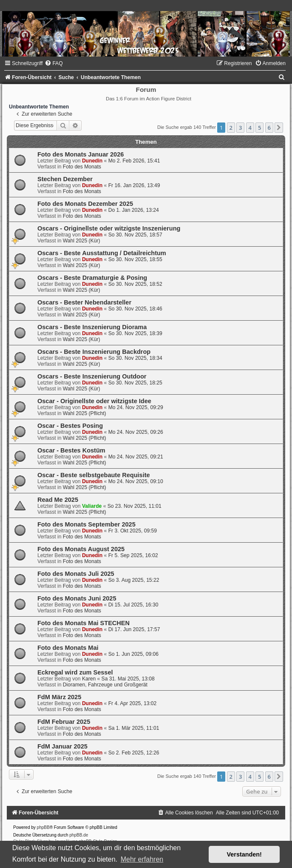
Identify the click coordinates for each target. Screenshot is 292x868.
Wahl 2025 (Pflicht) (85, 413)
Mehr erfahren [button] (142, 859)
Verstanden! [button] (244, 854)
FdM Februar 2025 (64, 722)
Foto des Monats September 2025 (86, 524)
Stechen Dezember (65, 179)
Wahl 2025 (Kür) (82, 241)
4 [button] (250, 128)
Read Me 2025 (58, 500)
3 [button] (240, 128)
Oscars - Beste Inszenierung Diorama (92, 327)
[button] (279, 128)
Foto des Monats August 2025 (81, 549)
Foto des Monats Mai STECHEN (84, 623)
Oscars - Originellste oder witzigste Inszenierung (109, 228)
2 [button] (231, 128)
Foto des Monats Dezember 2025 (85, 204)
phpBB (43, 827)
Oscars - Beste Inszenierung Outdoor (92, 376)
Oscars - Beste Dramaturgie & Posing (92, 278)
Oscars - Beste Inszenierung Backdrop (94, 352)
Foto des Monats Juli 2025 (76, 574)
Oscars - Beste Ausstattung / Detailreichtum (102, 253)
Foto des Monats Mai (68, 648)
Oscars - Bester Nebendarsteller (84, 302)
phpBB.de (79, 835)
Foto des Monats (82, 167)
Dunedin (92, 161)
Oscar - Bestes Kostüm (71, 450)
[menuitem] (54, 63)
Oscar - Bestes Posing (70, 426)
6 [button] (269, 128)
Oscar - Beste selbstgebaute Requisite (94, 475)
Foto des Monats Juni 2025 (77, 598)
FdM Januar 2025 (62, 746)
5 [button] (259, 128)
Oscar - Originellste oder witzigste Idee (94, 401)
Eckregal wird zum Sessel (75, 672)
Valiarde (92, 506)
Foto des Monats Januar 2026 (81, 154)
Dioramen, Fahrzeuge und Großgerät (105, 685)
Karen (89, 679)
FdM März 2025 (59, 697)
